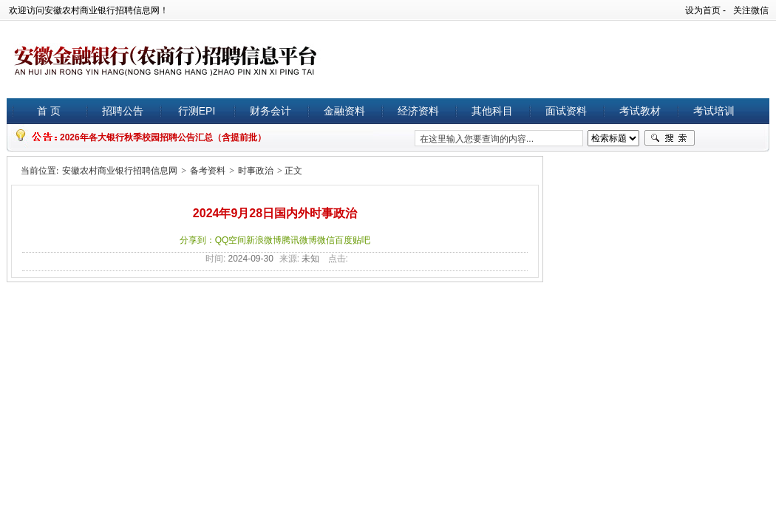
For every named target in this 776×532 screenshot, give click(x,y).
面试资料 (566, 111)
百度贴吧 (353, 240)
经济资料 (418, 111)
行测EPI (197, 111)
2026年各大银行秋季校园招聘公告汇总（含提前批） (163, 137)
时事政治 (256, 171)
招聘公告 (123, 111)
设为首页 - (705, 10)
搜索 (670, 138)
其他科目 (492, 111)
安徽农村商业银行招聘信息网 (120, 171)
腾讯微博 (299, 240)
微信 (326, 240)
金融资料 (344, 111)
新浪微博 (264, 240)
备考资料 (208, 171)
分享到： (197, 240)
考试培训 (714, 111)
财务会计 (270, 111)
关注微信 (751, 10)
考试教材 (640, 111)
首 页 (49, 111)
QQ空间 (231, 240)
